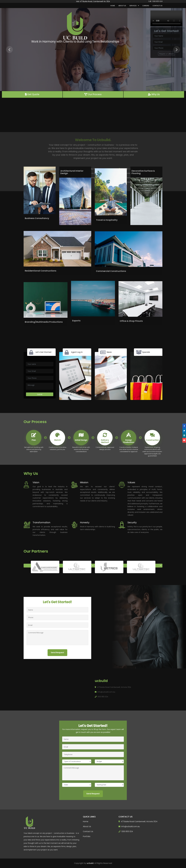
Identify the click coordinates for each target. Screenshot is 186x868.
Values (131, 482)
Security (132, 523)
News (109, 352)
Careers (146, 6)
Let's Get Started (43, 352)
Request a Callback (166, 54)
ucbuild (90, 863)
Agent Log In (77, 352)
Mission (84, 482)
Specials (146, 352)
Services (133, 6)
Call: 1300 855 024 (155, 1)
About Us (122, 6)
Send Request (57, 653)
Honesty (85, 523)
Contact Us (157, 6)
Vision (36, 482)
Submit (40, 394)
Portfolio (87, 836)
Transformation (41, 523)
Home (113, 6)
